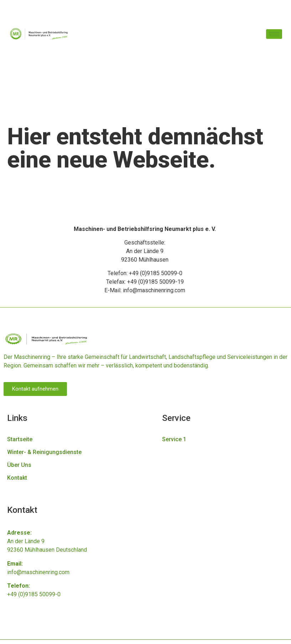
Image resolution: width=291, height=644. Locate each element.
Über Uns (19, 465)
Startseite (20, 439)
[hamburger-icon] (274, 34)
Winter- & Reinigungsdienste (44, 452)
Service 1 (174, 439)
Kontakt (17, 478)
